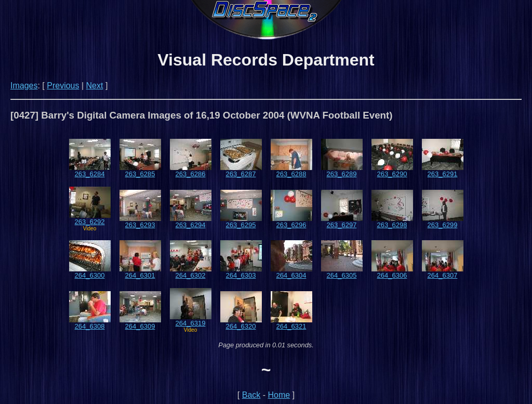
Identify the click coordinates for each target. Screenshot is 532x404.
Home (279, 395)
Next (95, 86)
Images (24, 86)
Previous (63, 86)
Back (251, 395)
